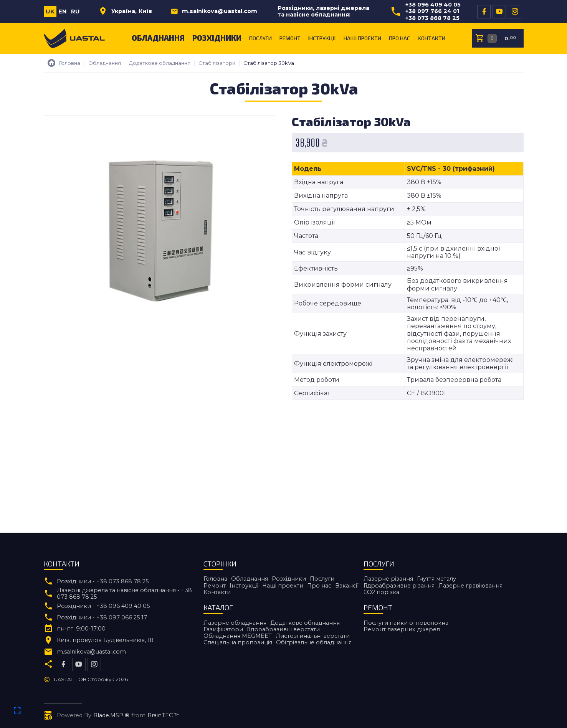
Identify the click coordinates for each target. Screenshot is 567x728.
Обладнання (158, 38)
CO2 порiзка (381, 592)
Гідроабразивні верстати (283, 629)
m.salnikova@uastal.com (220, 11)
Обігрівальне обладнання (314, 642)
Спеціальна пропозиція (238, 642)
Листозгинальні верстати (313, 636)
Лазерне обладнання (235, 623)
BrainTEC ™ (164, 716)
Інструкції (322, 38)
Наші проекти (362, 38)
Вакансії (347, 586)
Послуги (260, 38)
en (63, 11)
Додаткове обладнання (305, 623)
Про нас (399, 38)
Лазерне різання (388, 579)
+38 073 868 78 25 (432, 18)
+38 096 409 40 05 (433, 5)
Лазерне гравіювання (470, 586)
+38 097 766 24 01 (432, 11)
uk (50, 11)
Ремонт (290, 38)
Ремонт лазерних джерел (402, 629)
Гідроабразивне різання (399, 586)
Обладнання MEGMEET (238, 636)
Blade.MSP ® (111, 716)
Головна (215, 579)
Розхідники (217, 38)
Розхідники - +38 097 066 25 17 (102, 618)
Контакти (431, 38)
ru (75, 11)
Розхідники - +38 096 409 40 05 (103, 606)
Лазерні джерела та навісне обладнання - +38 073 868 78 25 (124, 594)
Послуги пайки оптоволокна (406, 623)
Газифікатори (223, 629)
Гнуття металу (436, 579)
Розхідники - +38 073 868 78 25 (103, 582)
